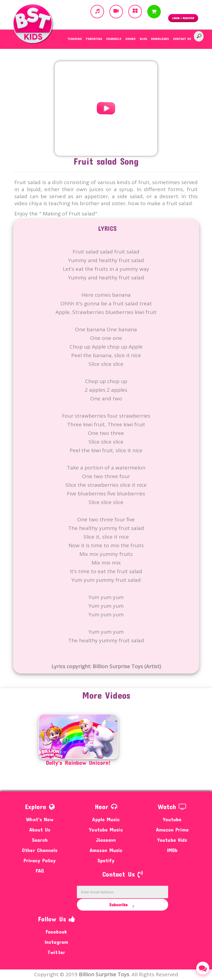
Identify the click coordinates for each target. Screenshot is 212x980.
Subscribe (123, 905)
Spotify (106, 860)
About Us (40, 829)
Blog (143, 39)
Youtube (172, 819)
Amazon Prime (172, 829)
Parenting (94, 39)
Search (40, 840)
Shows (131, 39)
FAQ (40, 871)
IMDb (172, 850)
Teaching (75, 39)
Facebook (56, 932)
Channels (114, 39)
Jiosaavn (106, 840)
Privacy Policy (40, 860)
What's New (40, 819)
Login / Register (183, 18)
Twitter (56, 952)
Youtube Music (106, 829)
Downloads (160, 39)
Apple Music (106, 819)
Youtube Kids (172, 840)
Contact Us (182, 39)
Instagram (56, 942)
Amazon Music (106, 850)
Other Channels (40, 850)
